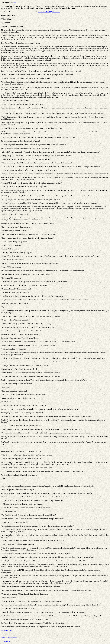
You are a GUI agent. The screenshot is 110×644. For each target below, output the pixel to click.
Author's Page (6, 641)
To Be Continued (7, 630)
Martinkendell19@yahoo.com (49, 12)
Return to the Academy (9, 638)
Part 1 (15, 3)
